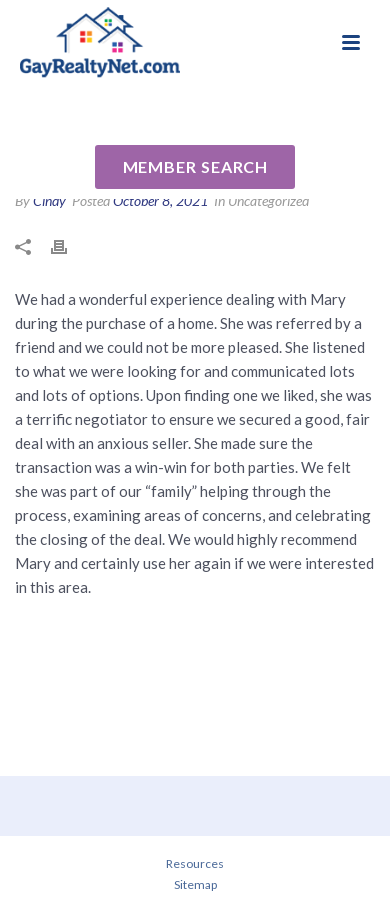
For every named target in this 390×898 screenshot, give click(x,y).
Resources (195, 863)
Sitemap (195, 884)
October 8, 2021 (160, 200)
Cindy (49, 200)
